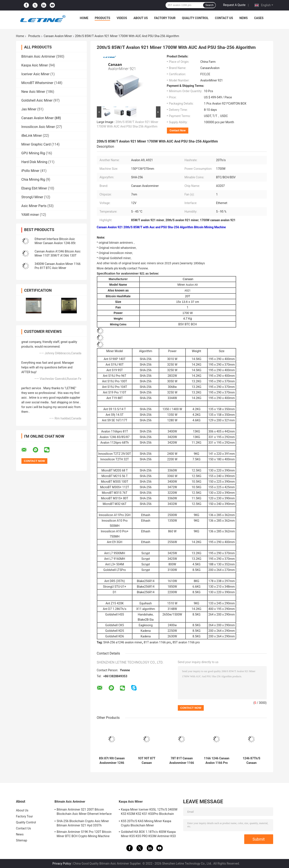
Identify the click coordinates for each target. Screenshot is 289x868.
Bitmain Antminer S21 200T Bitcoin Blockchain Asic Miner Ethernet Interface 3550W (84, 812)
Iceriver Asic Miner (36, 74)
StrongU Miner (32, 197)
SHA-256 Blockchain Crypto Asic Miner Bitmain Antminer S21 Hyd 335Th (83, 823)
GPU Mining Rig (33, 153)
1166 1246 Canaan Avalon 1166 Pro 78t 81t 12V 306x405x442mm (217, 761)
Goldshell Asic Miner (37, 100)
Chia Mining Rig (33, 179)
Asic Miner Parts (34, 206)
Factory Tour (165, 18)
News (244, 18)
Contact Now (178, 130)
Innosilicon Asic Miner (38, 127)
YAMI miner (30, 215)
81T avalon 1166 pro (157, 642)
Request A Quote (234, 5)
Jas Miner (29, 109)
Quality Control (195, 18)
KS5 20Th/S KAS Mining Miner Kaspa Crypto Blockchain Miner (146, 823)
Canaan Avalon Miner (58, 36)
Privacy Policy (62, 863)
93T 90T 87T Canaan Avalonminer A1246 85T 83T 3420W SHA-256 (147, 761)
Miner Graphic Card (36, 144)
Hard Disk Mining (34, 162)
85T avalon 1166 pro (186, 642)
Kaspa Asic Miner (35, 65)
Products (102, 18)
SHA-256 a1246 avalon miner (123, 642)
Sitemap (22, 840)
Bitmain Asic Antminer (38, 56)
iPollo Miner (30, 171)
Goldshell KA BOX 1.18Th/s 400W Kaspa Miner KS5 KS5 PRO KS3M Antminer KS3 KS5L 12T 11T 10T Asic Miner (148, 835)
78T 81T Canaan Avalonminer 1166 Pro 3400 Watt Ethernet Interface (182, 761)
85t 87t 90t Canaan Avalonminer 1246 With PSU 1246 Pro (112, 761)
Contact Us (224, 18)
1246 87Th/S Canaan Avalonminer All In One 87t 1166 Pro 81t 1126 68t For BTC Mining (251, 761)
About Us (141, 18)
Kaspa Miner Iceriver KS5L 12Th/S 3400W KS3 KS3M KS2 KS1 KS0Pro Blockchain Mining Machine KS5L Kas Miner (149, 812)
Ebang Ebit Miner (34, 188)
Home (84, 18)
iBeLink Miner (32, 136)
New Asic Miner (33, 92)
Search (209, 5)
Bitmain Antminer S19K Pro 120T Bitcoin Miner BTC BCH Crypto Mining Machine (84, 834)
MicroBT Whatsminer (37, 83)
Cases (259, 18)
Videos (122, 18)
